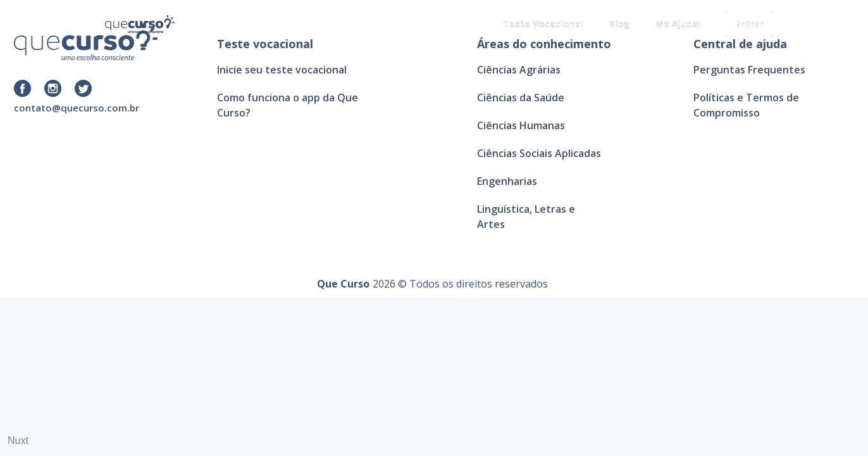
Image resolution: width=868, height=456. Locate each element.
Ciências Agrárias (519, 70)
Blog (619, 23)
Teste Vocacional (543, 23)
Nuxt (18, 440)
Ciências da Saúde (521, 98)
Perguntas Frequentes (749, 70)
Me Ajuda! (678, 23)
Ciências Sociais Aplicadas (539, 153)
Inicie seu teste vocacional (282, 70)
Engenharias (507, 181)
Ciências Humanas (521, 125)
